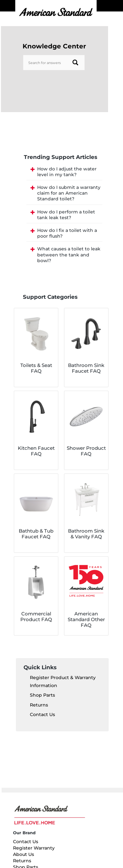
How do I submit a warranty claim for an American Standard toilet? (69, 193)
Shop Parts (42, 695)
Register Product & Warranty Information (63, 681)
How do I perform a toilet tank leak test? (66, 215)
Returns (39, 705)
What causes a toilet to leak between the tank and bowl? (69, 255)
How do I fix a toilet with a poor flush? (67, 233)
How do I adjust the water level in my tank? (67, 172)
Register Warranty (34, 848)
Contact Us (42, 714)
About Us (24, 854)
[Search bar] (54, 63)
